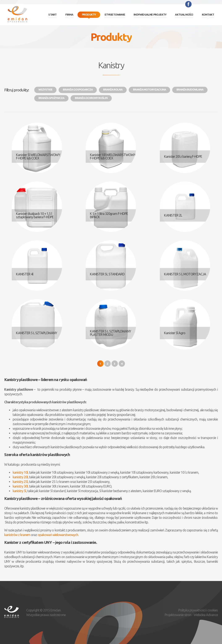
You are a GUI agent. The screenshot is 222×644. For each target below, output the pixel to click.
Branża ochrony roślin (91, 98)
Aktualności (184, 14)
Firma (69, 14)
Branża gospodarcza (78, 89)
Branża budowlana (190, 89)
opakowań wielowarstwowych (58, 535)
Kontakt (208, 14)
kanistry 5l (19, 491)
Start (52, 14)
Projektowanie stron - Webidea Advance (191, 615)
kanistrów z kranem (17, 535)
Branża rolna (113, 89)
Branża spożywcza (51, 98)
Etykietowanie (115, 14)
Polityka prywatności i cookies (198, 610)
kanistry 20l (20, 477)
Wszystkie (45, 89)
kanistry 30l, (20, 486)
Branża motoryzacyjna (149, 89)
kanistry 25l (20, 482)
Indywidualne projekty (150, 14)
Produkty (89, 14)
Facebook (188, 4)
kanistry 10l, (20, 472)
